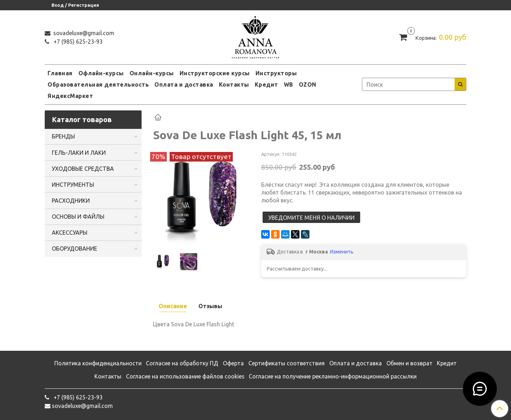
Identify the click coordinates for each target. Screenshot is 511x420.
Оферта (233, 363)
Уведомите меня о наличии (311, 218)
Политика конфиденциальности (98, 363)
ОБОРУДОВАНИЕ (75, 249)
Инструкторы (276, 73)
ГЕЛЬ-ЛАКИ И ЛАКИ (79, 153)
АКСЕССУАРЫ (70, 233)
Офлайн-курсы (101, 73)
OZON (308, 84)
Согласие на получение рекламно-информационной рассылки (333, 376)
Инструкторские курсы (215, 73)
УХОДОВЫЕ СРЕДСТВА (83, 169)
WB (289, 84)
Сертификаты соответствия (287, 363)
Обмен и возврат (410, 363)
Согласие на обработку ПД (182, 363)
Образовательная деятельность (98, 84)
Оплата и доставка (184, 84)
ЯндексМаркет (70, 96)
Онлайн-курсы (152, 73)
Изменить (342, 252)
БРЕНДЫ (63, 136)
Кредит (267, 84)
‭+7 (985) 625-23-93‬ (77, 42)
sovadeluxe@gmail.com (83, 33)
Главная (60, 73)
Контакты (234, 84)
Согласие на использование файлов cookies (185, 376)
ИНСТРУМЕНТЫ (73, 185)
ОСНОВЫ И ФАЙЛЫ (78, 217)
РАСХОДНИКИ (71, 201)
